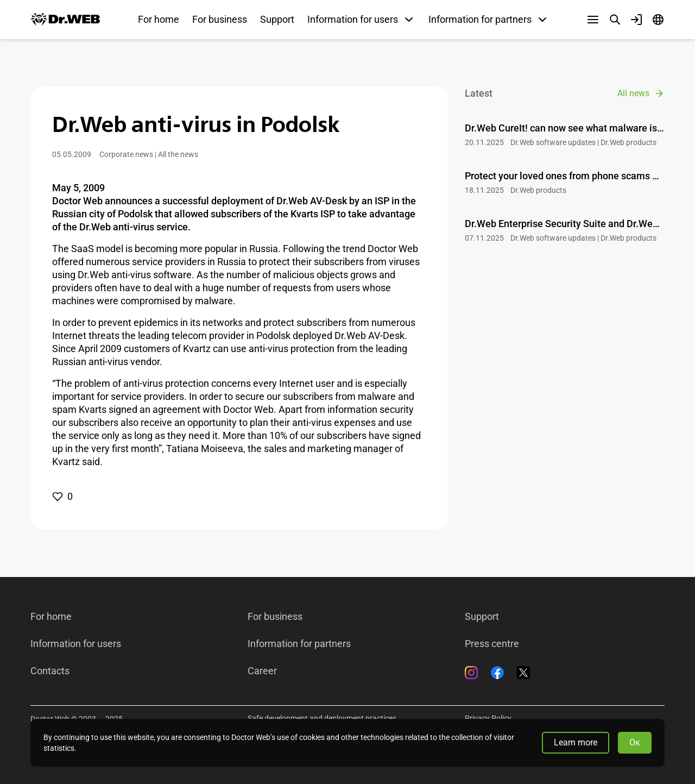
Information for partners (299, 644)
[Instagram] (471, 673)
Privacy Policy (488, 718)
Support (277, 19)
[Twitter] (523, 673)
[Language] (658, 20)
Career (262, 671)
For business (220, 19)
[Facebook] (497, 673)
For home (159, 19)
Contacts (50, 671)
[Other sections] (593, 20)
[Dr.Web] (65, 20)
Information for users (76, 644)
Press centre (492, 644)
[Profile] (636, 20)
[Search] (615, 20)
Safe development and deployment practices (322, 718)
